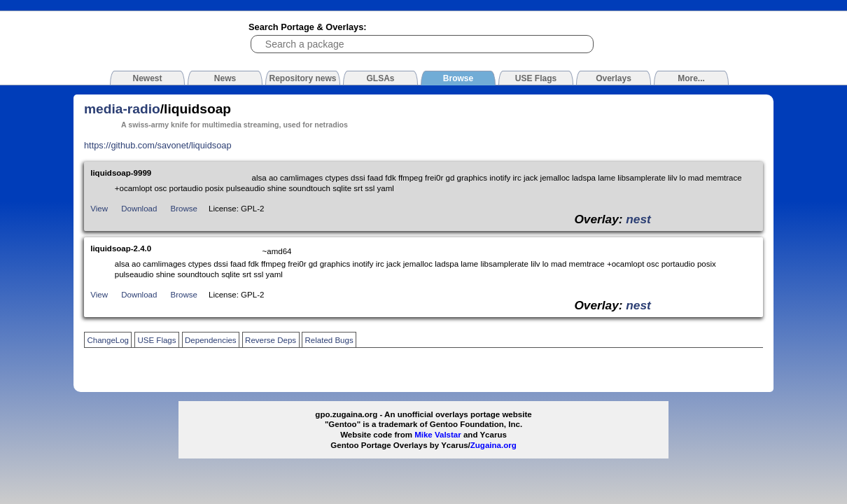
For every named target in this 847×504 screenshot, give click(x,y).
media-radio (122, 109)
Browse (184, 209)
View (99, 209)
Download (139, 209)
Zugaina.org (493, 445)
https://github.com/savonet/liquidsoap (158, 145)
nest (638, 219)
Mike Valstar (438, 435)
